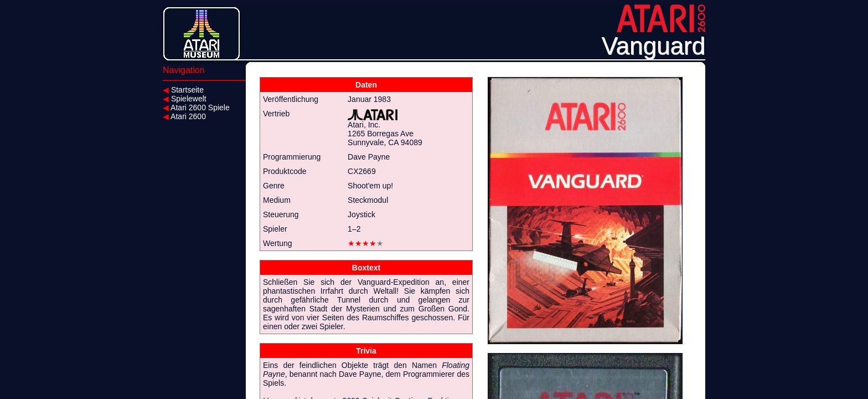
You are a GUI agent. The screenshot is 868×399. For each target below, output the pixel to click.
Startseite (183, 90)
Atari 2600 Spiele (196, 108)
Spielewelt (185, 99)
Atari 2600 (184, 116)
